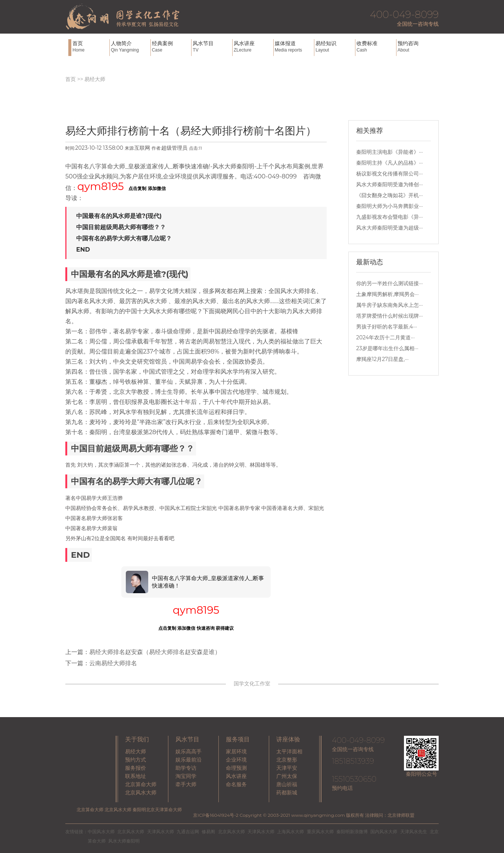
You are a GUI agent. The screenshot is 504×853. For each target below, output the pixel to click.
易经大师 (95, 79)
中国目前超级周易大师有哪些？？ (121, 227)
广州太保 (287, 776)
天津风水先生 (414, 832)
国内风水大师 (384, 832)
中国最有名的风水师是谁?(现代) (119, 216)
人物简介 (130, 46)
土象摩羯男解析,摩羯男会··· (388, 294)
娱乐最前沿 (189, 760)
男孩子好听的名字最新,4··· (387, 327)
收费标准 (376, 46)
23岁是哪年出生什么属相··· (387, 348)
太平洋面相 (289, 751)
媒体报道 (294, 46)
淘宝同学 (186, 776)
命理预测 (236, 768)
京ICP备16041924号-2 (216, 815)
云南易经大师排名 (113, 663)
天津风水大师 (161, 832)
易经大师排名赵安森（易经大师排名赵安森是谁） (155, 652)
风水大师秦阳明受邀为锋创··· (390, 184)
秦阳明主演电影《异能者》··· (390, 152)
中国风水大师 (101, 832)
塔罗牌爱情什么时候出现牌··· (390, 316)
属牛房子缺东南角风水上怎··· (390, 305)
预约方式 (136, 760)
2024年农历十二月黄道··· (385, 337)
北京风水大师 (141, 793)
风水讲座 (253, 46)
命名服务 (236, 784)
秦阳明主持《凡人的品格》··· (390, 163)
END (83, 250)
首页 (90, 46)
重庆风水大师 (320, 832)
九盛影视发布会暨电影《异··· (390, 217)
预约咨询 (417, 46)
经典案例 (171, 46)
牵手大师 (186, 784)
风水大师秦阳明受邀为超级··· (390, 228)
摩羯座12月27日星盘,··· (382, 359)
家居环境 (236, 751)
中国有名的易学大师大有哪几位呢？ (124, 238)
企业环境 (236, 760)
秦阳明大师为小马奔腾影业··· (390, 206)
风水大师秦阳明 (124, 841)
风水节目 (212, 46)
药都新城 (287, 793)
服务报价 (136, 768)
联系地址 (136, 776)
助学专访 (186, 768)
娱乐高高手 (189, 751)
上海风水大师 (290, 832)
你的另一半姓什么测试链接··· (390, 283)
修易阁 (208, 832)
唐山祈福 (287, 784)
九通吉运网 (188, 832)
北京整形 (287, 760)
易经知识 (335, 46)
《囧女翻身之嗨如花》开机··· (390, 195)
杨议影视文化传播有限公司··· (390, 174)
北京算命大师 (141, 784)
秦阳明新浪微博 (352, 832)
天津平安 (287, 768)
